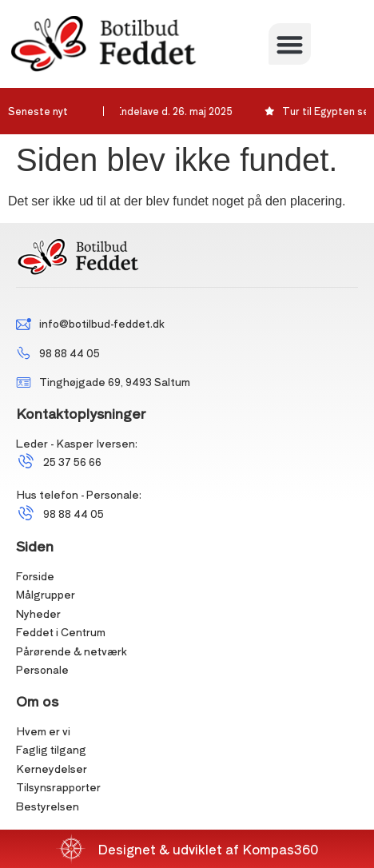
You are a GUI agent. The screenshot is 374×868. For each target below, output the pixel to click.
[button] (290, 44)
